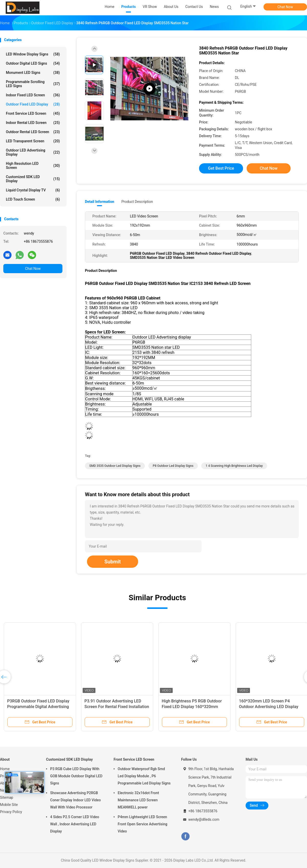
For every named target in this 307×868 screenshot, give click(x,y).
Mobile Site (9, 805)
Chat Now (285, 7)
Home (5, 769)
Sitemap (7, 797)
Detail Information (100, 202)
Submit (113, 562)
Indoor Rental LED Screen (33, 123)
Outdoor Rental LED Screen (33, 132)
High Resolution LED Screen (33, 166)
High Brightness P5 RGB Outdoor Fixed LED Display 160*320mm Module (192, 707)
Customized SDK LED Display (33, 179)
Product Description (137, 202)
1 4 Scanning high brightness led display (234, 466)
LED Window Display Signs (33, 54)
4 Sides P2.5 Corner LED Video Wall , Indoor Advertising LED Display (75, 824)
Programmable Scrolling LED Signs (33, 84)
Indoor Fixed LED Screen (33, 95)
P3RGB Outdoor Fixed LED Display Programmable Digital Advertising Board (38, 707)
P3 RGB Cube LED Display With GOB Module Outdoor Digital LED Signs (76, 776)
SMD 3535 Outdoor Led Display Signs (115, 466)
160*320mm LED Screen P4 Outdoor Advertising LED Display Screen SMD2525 (269, 707)
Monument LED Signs (33, 73)
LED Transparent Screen (33, 141)
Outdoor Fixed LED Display (33, 104)
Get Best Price (221, 168)
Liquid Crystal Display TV (33, 190)
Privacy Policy (11, 812)
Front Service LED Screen (33, 113)
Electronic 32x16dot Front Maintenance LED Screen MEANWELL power (138, 800)
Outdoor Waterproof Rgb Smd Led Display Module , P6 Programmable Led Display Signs (144, 776)
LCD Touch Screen (33, 199)
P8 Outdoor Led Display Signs (173, 466)
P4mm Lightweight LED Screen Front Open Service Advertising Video (142, 824)
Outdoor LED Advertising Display (33, 152)
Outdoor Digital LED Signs (33, 63)
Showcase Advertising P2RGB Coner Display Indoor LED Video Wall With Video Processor (75, 800)
